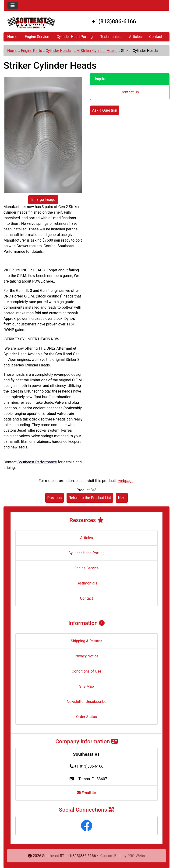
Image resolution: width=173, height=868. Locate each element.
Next (122, 498)
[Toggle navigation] (13, 5)
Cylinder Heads (58, 51)
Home (12, 37)
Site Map (86, 686)
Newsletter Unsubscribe (87, 702)
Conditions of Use (86, 671)
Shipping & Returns (86, 641)
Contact (156, 37)
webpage (126, 481)
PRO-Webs (136, 856)
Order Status (86, 717)
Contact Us (130, 92)
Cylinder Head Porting (75, 37)
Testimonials (111, 37)
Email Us (86, 793)
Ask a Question (105, 110)
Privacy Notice (86, 656)
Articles (135, 37)
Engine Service (37, 37)
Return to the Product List (90, 498)
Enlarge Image (43, 200)
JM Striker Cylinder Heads (96, 51)
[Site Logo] (31, 23)
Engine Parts (32, 51)
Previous (55, 498)
